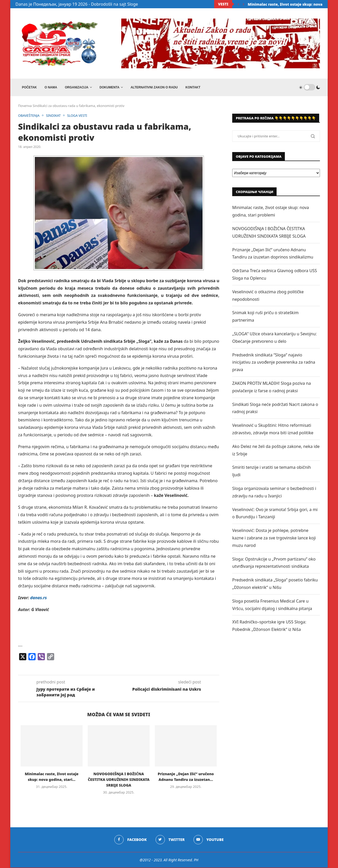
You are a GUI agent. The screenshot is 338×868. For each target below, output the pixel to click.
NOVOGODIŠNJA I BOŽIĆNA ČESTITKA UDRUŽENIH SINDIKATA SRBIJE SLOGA (119, 780)
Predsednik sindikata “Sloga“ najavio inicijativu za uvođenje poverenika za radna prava (274, 363)
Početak (29, 87)
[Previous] (238, 4)
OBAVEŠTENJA (29, 116)
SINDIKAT (54, 116)
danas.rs (39, 598)
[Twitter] (170, 840)
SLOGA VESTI (78, 116)
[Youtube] (209, 840)
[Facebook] (130, 840)
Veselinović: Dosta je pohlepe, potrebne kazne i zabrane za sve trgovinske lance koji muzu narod (274, 538)
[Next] (244, 4)
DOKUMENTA (110, 87)
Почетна (25, 106)
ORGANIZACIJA (77, 87)
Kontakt (193, 87)
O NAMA (51, 87)
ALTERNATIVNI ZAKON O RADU (154, 87)
